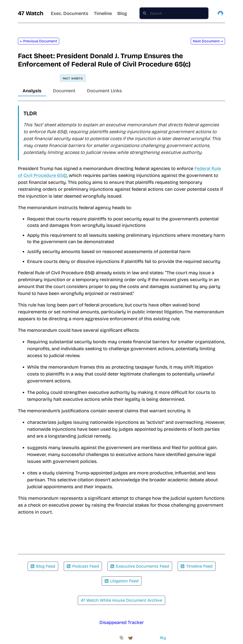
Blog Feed (43, 566)
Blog (122, 13)
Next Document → (208, 41)
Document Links (104, 91)
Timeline (103, 13)
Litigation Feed (122, 581)
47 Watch (31, 13)
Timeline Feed (197, 566)
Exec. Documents (70, 13)
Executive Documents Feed (140, 566)
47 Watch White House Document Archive (121, 600)
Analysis (32, 91)
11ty (163, 638)
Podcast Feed (83, 566)
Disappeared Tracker (122, 622)
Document (64, 91)
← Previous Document (39, 41)
